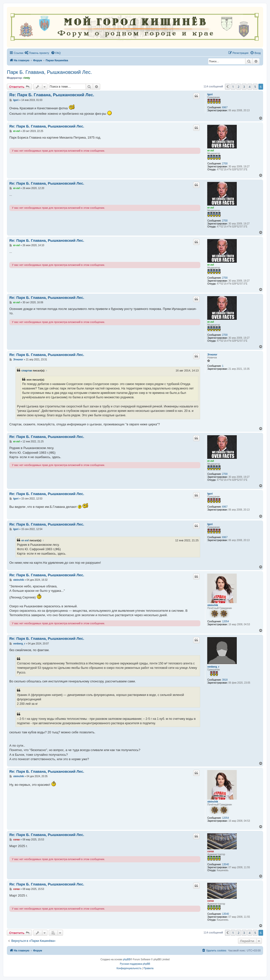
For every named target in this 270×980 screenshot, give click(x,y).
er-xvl (211, 151)
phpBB (127, 959)
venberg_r (213, 667)
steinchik (213, 605)
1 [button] (233, 87)
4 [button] (250, 87)
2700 (225, 164)
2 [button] (239, 87)
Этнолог (212, 355)
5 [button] (255, 87)
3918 (225, 680)
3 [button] (244, 87)
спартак (27, 370)
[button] (227, 87)
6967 (225, 107)
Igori (210, 94)
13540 (225, 864)
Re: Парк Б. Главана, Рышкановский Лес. (52, 95)
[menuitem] (37, 53)
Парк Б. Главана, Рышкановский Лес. (49, 72)
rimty (27, 78)
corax (211, 851)
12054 (225, 621)
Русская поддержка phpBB (135, 964)
